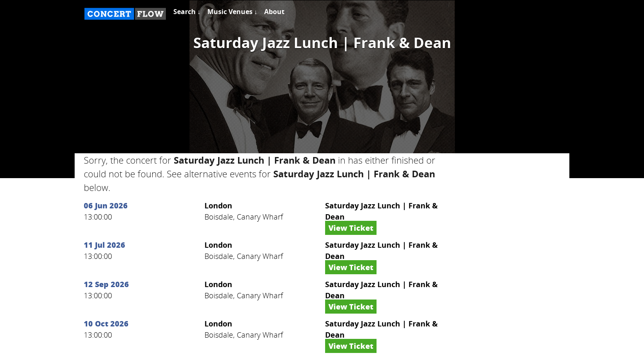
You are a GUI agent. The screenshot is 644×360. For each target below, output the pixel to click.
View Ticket (351, 228)
